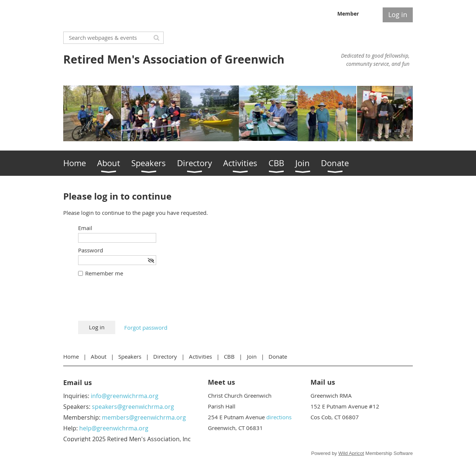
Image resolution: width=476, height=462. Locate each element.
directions (279, 417)
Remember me (104, 273)
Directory (165, 356)
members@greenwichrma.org (144, 417)
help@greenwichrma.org (114, 428)
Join (252, 356)
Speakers (130, 356)
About (99, 356)
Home (71, 356)
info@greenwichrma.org (125, 396)
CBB (229, 356)
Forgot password (146, 327)
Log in (398, 14)
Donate (278, 356)
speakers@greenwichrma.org (133, 407)
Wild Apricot (351, 453)
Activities (200, 356)
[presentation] (135, 303)
